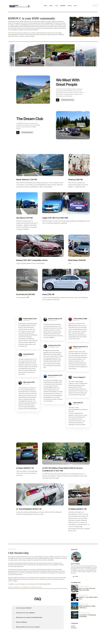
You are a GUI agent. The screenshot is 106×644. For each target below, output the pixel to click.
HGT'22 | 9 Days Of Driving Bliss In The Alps (87, 589)
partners (74, 628)
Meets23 (87, 604)
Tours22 (87, 586)
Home (45, 6)
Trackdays (87, 613)
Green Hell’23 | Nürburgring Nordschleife (88, 616)
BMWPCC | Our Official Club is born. (89, 598)
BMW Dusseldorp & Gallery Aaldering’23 (87, 607)
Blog (75, 6)
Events (70, 6)
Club (56, 6)
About (51, 6)
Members (63, 6)
